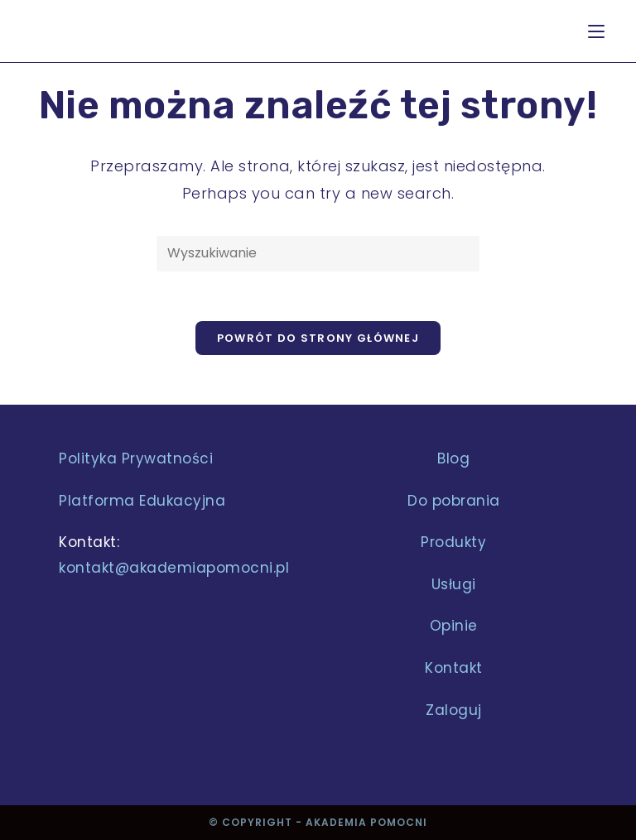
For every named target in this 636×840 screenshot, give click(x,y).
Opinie (454, 626)
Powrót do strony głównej (318, 338)
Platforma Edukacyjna (142, 501)
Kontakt (454, 668)
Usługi (454, 584)
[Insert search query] (318, 254)
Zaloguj (454, 710)
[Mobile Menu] (596, 31)
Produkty (453, 542)
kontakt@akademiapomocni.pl (174, 568)
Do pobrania (454, 501)
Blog (453, 458)
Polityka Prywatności (136, 458)
